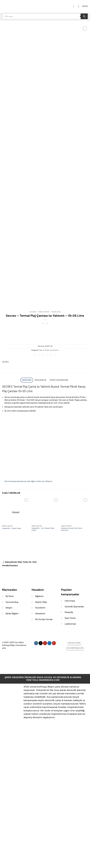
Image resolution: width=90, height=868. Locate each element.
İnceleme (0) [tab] (41, 522)
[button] (84, 6)
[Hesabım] (76, 6)
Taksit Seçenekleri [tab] (56, 522)
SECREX (5, 504)
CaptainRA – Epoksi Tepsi (12, 669)
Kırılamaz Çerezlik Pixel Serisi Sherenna (72, 670)
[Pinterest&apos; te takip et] (45, 784)
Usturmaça (70, 742)
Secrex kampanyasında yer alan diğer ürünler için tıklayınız (28, 622)
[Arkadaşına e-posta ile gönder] (47, 497)
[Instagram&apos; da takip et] (36, 784)
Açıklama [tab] (30, 522)
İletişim (9, 749)
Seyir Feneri (70, 759)
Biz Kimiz (10, 737)
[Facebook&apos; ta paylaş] (39, 497)
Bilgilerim (39, 737)
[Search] (84, 16)
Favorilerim (40, 749)
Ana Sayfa (33, 454)
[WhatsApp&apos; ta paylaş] (35, 497)
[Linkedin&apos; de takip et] (49, 784)
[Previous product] (47, 465)
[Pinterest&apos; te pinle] (51, 497)
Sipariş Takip (41, 743)
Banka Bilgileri (12, 755)
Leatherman (70, 765)
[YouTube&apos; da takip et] (54, 784)
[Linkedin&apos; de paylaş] (55, 497)
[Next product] (43, 465)
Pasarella (69, 753)
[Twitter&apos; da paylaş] (43, 497)
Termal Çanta (56, 454)
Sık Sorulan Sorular (44, 760)
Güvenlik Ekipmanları (74, 748)
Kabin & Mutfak (44, 454)
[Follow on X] (41, 784)
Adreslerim (40, 755)
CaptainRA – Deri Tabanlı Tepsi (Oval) (43, 670)
